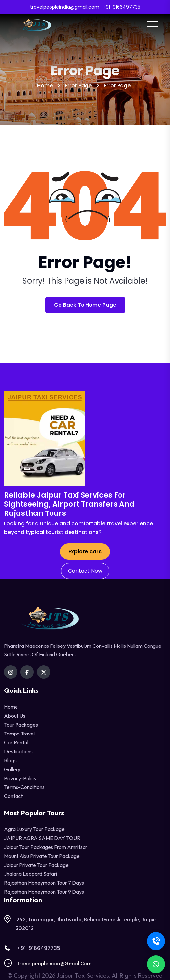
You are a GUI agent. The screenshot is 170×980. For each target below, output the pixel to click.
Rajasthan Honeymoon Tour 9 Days (44, 892)
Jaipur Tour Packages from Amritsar (46, 847)
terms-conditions (24, 787)
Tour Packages (21, 725)
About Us (15, 716)
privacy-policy (20, 778)
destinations (18, 751)
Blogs (10, 760)
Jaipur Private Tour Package (36, 865)
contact (13, 796)
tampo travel (19, 734)
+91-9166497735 (32, 948)
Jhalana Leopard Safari (31, 874)
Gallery (12, 769)
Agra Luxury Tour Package (34, 829)
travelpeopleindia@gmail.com (54, 963)
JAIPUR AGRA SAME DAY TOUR (42, 838)
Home (45, 86)
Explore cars (85, 551)
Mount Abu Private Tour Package (42, 856)
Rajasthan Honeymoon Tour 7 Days (44, 883)
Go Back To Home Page (85, 305)
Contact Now (85, 571)
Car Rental (16, 742)
